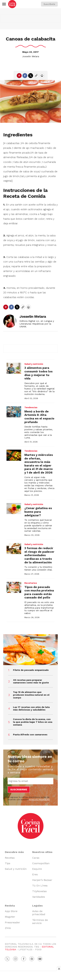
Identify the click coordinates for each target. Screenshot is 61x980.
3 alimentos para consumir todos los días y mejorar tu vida (38, 373)
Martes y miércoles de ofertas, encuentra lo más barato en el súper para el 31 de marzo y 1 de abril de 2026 (39, 464)
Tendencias (31, 407)
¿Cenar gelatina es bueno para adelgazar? (38, 512)
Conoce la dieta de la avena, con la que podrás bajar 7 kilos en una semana (33, 722)
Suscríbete (49, 4)
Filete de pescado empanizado (31, 670)
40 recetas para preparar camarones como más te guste (31, 681)
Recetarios (31, 583)
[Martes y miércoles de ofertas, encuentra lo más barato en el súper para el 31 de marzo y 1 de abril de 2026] (14, 455)
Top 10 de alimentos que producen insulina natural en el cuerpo (31, 695)
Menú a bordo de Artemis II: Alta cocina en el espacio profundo (39, 417)
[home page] (12, 4)
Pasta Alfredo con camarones (30, 735)
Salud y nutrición (34, 364)
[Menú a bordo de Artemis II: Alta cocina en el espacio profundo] (14, 412)
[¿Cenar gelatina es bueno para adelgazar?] (14, 509)
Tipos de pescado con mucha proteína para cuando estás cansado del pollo (39, 592)
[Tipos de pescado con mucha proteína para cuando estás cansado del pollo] (14, 587)
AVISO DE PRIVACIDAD (39, 800)
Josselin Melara (31, 56)
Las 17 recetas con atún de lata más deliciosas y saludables (31, 708)
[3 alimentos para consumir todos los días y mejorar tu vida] (14, 368)
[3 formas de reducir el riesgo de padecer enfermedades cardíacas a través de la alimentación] (14, 549)
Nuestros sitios (42, 852)
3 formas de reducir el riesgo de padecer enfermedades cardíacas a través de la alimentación (39, 555)
